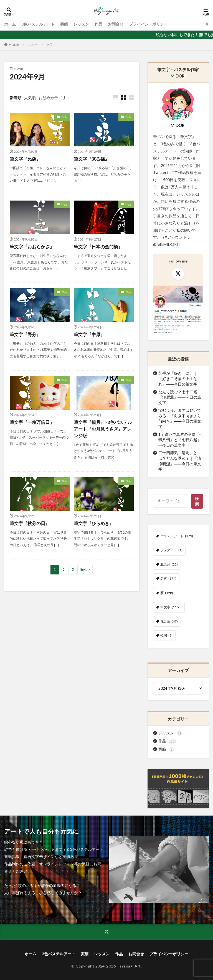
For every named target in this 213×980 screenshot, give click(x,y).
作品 (98, 24)
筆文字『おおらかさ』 (32, 247)
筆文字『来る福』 (92, 159)
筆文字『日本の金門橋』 (98, 247)
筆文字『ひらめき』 (94, 523)
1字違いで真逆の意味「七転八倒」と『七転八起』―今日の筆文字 (181, 440)
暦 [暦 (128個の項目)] (167, 593)
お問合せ (116, 24)
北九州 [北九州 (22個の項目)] (169, 564)
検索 (197, 501)
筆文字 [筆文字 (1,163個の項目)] (171, 607)
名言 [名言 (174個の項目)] (168, 579)
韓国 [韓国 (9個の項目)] (166, 636)
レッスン (81, 24)
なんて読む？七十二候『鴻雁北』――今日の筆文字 (180, 397)
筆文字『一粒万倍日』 (32, 422)
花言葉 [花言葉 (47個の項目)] (169, 621)
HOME (14, 45)
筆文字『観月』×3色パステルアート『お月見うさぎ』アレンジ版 (103, 429)
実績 (64, 24)
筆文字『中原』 (89, 334)
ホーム (10, 24)
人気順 (30, 98)
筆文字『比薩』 (25, 159)
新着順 (16, 98)
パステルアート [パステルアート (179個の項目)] (177, 536)
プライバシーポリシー (148, 24)
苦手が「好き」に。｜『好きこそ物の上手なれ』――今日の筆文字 (178, 379)
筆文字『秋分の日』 (30, 523)
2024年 (33, 45)
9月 (50, 45)
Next (84, 570)
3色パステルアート (38, 24)
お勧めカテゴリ (52, 98)
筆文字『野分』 (25, 334)
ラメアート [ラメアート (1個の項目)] (171, 550)
